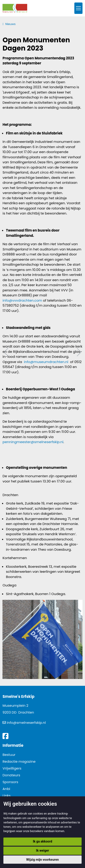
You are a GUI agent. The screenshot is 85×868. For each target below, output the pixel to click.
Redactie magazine (19, 761)
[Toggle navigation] (78, 8)
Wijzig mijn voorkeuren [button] (43, 860)
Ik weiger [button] (42, 850)
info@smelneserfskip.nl (26, 723)
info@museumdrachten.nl (46, 362)
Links (6, 796)
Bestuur (9, 755)
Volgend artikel (78, 352)
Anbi (6, 789)
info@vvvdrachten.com (22, 300)
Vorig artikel (7, 352)
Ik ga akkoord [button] (42, 841)
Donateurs (11, 775)
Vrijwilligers (12, 768)
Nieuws (10, 24)
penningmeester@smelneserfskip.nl (33, 442)
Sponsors (10, 782)
